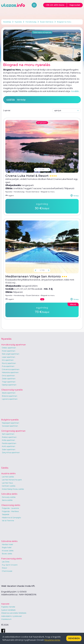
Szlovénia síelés (9, 541)
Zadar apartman (9, 379)
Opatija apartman (9, 385)
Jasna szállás (7, 500)
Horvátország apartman (14, 345)
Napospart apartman (11, 423)
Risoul (4, 568)
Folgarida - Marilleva (10, 511)
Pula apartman (8, 366)
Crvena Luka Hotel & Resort (27, 176)
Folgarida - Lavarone (10, 508)
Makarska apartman (10, 372)
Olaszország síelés (11, 505)
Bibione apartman (10, 396)
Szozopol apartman (10, 426)
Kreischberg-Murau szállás (13, 489)
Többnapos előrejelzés (42, 32)
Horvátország (31, 22)
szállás (11, 100)
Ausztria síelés (8, 473)
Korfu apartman (9, 446)
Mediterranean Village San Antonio (33, 276)
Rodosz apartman (9, 437)
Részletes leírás (52, 640)
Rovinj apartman (9, 363)
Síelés (5, 468)
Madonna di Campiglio (11, 518)
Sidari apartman (9, 449)
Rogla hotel (7, 547)
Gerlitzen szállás (9, 486)
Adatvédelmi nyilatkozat (11, 616)
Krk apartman (8, 360)
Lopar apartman (9, 357)
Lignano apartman (10, 399)
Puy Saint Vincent (10, 565)
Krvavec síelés (8, 551)
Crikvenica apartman (11, 369)
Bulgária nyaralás (10, 420)
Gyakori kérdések (8, 610)
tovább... (76, 91)
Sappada (6, 514)
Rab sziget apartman (11, 354)
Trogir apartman (9, 382)
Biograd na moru (64, 22)
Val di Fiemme (8, 521)
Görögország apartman (13, 431)
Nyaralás (18, 22)
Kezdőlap (7, 22)
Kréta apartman (8, 440)
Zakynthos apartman (11, 452)
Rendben (74, 638)
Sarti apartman (8, 434)
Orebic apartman (9, 348)
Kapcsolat (5, 604)
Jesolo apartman (9, 393)
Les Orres (6, 562)
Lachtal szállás (8, 477)
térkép (21, 100)
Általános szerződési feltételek (14, 613)
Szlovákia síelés (9, 494)
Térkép (75, 196)
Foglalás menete (8, 607)
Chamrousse (7, 571)
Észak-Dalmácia (47, 22)
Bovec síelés (7, 554)
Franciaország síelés (12, 559)
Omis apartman (8, 376)
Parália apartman (9, 443)
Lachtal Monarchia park (12, 480)
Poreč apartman (9, 351)
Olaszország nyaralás (12, 390)
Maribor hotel (7, 544)
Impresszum (6, 619)
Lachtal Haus (7, 483)
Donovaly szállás (9, 497)
